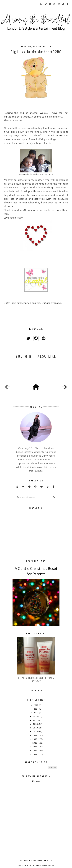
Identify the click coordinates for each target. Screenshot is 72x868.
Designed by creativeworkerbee (36, 865)
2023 (36, 713)
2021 (36, 720)
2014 (35, 747)
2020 (36, 724)
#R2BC (34, 329)
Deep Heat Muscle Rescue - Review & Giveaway (36, 679)
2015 (35, 743)
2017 (35, 735)
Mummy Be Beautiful (32, 860)
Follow (36, 781)
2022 (36, 716)
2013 (35, 750)
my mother (40, 329)
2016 (35, 739)
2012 (35, 754)
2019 (36, 728)
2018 (36, 732)
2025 (36, 705)
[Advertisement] (43, 793)
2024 (36, 709)
